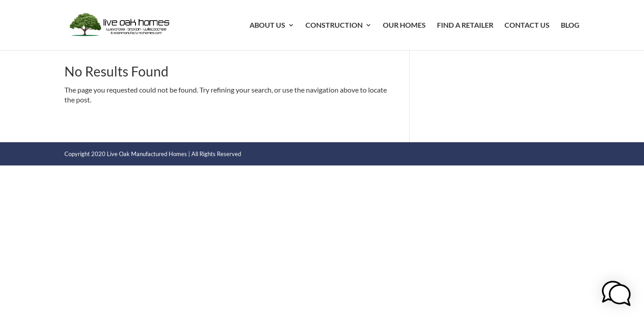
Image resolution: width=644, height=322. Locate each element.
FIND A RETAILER (465, 25)
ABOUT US (267, 25)
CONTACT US (527, 25)
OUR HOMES (404, 25)
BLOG (570, 25)
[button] (616, 294)
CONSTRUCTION (334, 25)
